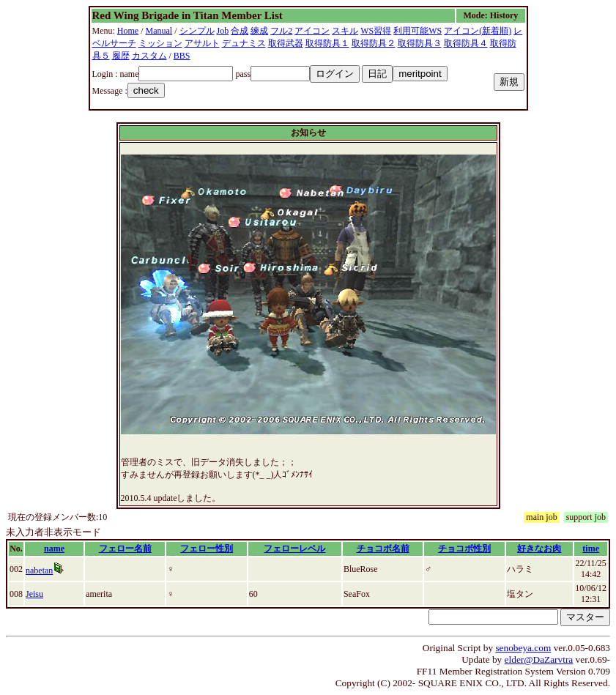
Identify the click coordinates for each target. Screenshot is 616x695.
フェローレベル (294, 549)
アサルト (202, 43)
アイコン (312, 31)
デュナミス (244, 43)
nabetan (39, 571)
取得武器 (286, 43)
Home (128, 31)
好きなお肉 (539, 549)
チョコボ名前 (383, 549)
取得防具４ (466, 43)
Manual (159, 31)
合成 (240, 31)
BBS (182, 56)
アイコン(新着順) (478, 31)
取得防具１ (327, 43)
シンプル (197, 31)
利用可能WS (418, 31)
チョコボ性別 (464, 549)
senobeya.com (523, 648)
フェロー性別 (207, 549)
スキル (345, 31)
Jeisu (34, 594)
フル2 (281, 31)
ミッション (160, 43)
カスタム (149, 56)
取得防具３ (420, 43)
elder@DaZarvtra (539, 659)
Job (223, 31)
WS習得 (376, 31)
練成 (259, 31)
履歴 (121, 56)
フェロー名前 (125, 549)
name (54, 549)
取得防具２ (374, 43)
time (591, 549)
